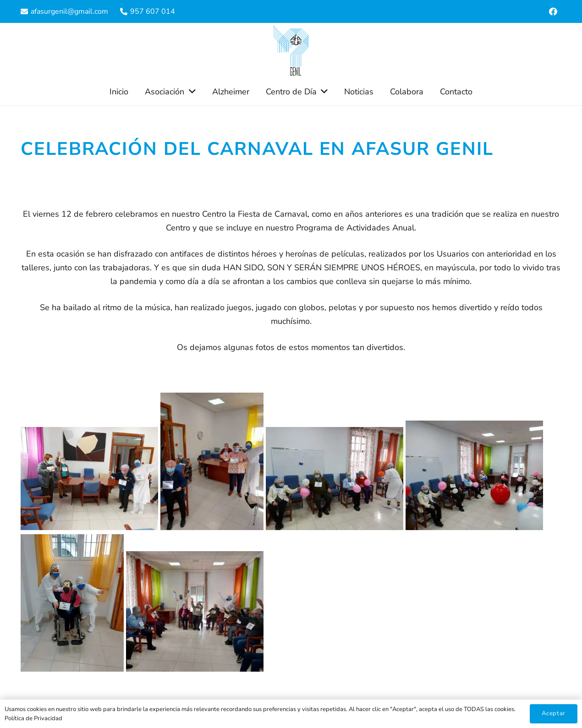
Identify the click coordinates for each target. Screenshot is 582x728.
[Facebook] (553, 11)
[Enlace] (291, 50)
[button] (190, 92)
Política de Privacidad (33, 718)
